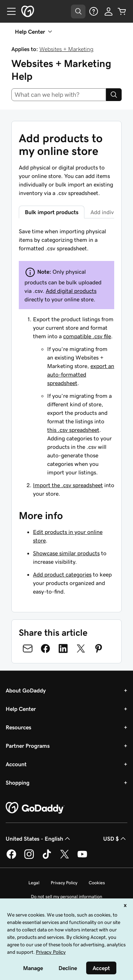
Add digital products (71, 291)
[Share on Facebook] (45, 648)
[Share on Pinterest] (99, 648)
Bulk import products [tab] (52, 212)
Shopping (18, 783)
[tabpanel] (66, 362)
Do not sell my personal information (66, 897)
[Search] (114, 95)
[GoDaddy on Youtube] (82, 858)
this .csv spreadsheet (73, 430)
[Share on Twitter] (81, 648)
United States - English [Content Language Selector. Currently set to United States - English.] (39, 839)
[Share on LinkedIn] (63, 648)
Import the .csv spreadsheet (68, 485)
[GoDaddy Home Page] (35, 808)
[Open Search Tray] (78, 12)
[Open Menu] (9, 11)
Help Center (21, 709)
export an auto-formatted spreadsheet (81, 374)
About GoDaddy (26, 690)
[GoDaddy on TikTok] (47, 858)
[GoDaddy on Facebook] (11, 858)
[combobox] (59, 95)
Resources (18, 727)
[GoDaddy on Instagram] (29, 858)
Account (16, 764)
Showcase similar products (66, 553)
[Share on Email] (28, 648)
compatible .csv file (87, 336)
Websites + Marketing (66, 49)
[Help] (94, 11)
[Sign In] (109, 11)
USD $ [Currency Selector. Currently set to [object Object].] (115, 839)
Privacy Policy (64, 883)
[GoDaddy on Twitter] (65, 858)
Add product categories (62, 574)
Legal (34, 883)
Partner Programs (28, 746)
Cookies (97, 883)
